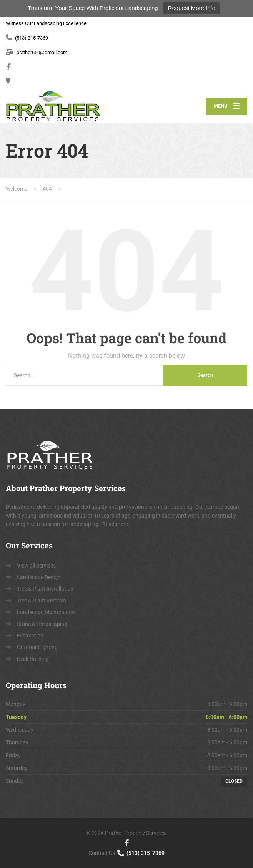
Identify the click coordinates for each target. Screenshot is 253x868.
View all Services (36, 566)
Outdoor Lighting (37, 647)
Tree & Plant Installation (45, 589)
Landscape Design (39, 577)
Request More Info (192, 8)
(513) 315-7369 (140, 853)
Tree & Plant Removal (42, 601)
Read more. (116, 524)
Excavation (30, 636)
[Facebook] (9, 66)
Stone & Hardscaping (42, 624)
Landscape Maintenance (46, 612)
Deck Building (33, 659)
